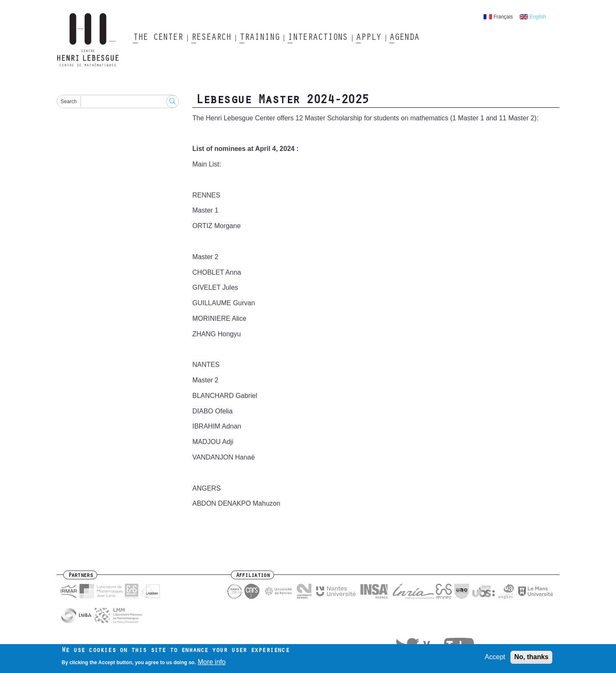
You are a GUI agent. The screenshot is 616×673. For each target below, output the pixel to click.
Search (69, 101)
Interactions (317, 38)
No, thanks (531, 659)
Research (211, 38)
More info (212, 664)
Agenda (404, 38)
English (538, 17)
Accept (495, 659)
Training (259, 38)
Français (503, 17)
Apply (368, 38)
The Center (158, 38)
